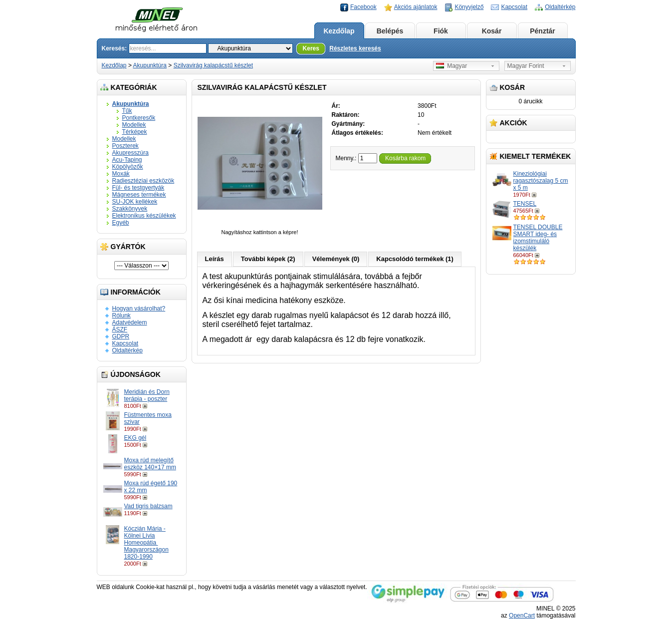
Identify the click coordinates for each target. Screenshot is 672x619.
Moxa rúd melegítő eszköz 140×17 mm (150, 464)
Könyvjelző (469, 7)
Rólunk (121, 315)
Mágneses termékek (139, 195)
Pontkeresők (139, 118)
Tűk (127, 111)
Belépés (390, 31)
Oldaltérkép (560, 7)
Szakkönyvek (130, 209)
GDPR (121, 336)
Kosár (492, 31)
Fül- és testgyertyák (138, 188)
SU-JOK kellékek (135, 202)
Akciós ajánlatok (416, 7)
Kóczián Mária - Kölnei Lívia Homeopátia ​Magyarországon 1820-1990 (146, 543)
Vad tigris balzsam (148, 506)
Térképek (135, 132)
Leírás (215, 259)
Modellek (134, 125)
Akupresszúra (130, 153)
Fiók (441, 31)
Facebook (363, 7)
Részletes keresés (355, 48)
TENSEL (525, 204)
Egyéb (121, 223)
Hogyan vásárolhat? (139, 309)
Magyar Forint (526, 66)
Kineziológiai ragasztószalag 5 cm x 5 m (541, 181)
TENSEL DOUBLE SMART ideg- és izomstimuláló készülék (538, 238)
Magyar (452, 66)
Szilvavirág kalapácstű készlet (213, 65)
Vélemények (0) (336, 259)
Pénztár (543, 31)
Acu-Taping (127, 160)
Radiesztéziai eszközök (143, 181)
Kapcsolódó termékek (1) (415, 259)
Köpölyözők (128, 167)
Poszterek (125, 146)
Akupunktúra (150, 65)
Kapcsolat (514, 7)
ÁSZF (120, 329)
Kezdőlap (339, 31)
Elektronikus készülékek (144, 216)
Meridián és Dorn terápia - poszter (147, 395)
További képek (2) (268, 259)
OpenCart (522, 616)
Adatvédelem (130, 322)
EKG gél (135, 438)
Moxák (121, 174)
